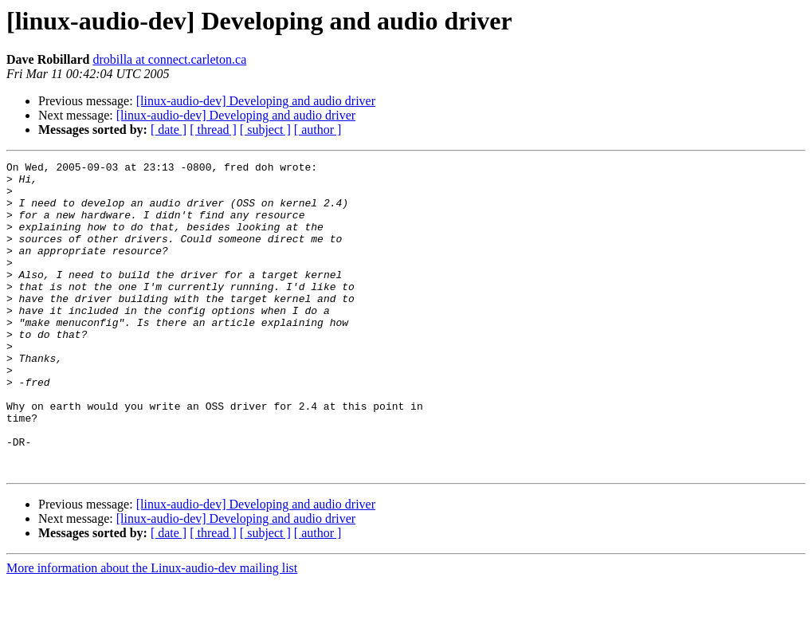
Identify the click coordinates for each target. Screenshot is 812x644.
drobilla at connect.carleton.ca (169, 59)
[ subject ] (265, 130)
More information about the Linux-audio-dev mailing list (152, 630)
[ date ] (169, 130)
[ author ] (318, 130)
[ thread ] (213, 130)
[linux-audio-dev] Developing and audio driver (256, 101)
